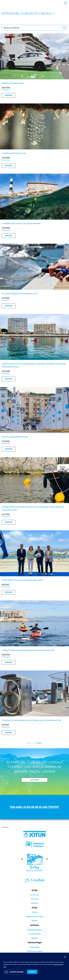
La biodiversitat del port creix (14, 153)
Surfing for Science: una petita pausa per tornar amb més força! (28, 650)
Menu (66, 3)
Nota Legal (35, 947)
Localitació (35, 780)
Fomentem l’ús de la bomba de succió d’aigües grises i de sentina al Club (31, 720)
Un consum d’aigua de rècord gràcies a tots (20, 293)
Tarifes (35, 912)
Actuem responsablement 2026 (15, 437)
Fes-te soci (35, 895)
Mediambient (6, 90)
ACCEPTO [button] (32, 972)
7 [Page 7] (35, 743)
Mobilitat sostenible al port (13, 83)
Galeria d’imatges (34, 930)
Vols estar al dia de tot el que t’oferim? (35, 807)
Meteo (34, 921)
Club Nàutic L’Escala (7, 3)
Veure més (8, 95)
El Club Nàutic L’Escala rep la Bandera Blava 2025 (22, 580)
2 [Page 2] (30, 743)
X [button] (65, 957)
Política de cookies (35, 951)
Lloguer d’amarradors (34, 916)
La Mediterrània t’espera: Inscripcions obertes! (21, 223)
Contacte (35, 899)
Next (39, 743)
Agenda (34, 938)
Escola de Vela (35, 934)
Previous (21, 859)
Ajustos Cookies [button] (16, 972)
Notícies (35, 903)
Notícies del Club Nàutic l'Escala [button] (29, 13)
